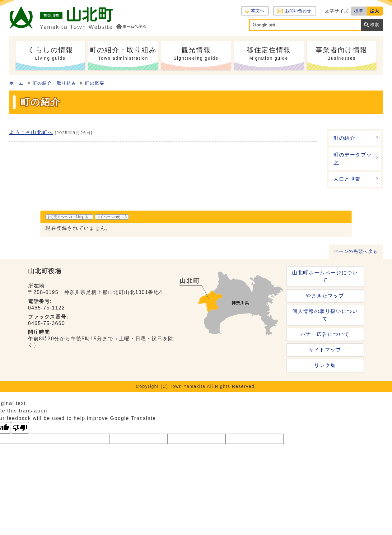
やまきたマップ (325, 296)
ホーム (17, 83)
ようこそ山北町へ (31, 132)
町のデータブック (353, 158)
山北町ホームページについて (325, 276)
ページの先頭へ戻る (356, 251)
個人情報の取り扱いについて (325, 315)
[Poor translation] (20, 428)
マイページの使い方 (112, 217)
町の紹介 (344, 138)
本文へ (258, 11)
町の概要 (95, 83)
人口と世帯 (347, 179)
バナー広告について (325, 334)
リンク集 (325, 365)
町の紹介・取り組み (54, 83)
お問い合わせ (298, 11)
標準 (359, 11)
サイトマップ (325, 350)
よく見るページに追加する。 (69, 217)
